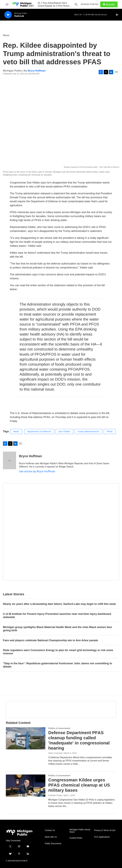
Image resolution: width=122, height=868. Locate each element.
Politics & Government (59, 728)
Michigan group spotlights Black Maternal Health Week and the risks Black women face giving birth (57, 629)
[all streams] (118, 15)
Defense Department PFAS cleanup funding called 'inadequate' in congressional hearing (79, 740)
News (6, 35)
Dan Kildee (64, 432)
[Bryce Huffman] (10, 460)
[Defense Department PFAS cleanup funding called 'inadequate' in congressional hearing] (26, 738)
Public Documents (53, 844)
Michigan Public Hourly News (80, 831)
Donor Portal (90, 4)
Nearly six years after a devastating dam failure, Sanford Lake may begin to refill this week (59, 604)
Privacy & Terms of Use (105, 830)
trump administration (88, 432)
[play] (8, 15)
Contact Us (50, 830)
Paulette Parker (55, 795)
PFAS (110, 432)
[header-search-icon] (76, 4)
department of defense (39, 432)
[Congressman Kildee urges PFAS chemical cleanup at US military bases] (26, 786)
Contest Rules (76, 838)
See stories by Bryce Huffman (37, 471)
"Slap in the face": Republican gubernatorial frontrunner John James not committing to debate (57, 665)
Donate (110, 4)
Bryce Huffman (37, 71)
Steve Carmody (55, 753)
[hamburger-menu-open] (7, 4)
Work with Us (51, 837)
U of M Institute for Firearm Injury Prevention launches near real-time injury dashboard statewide (57, 616)
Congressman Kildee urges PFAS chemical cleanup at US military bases (79, 785)
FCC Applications (102, 837)
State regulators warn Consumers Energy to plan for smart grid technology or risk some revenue (58, 652)
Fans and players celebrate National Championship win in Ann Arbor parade (50, 640)
